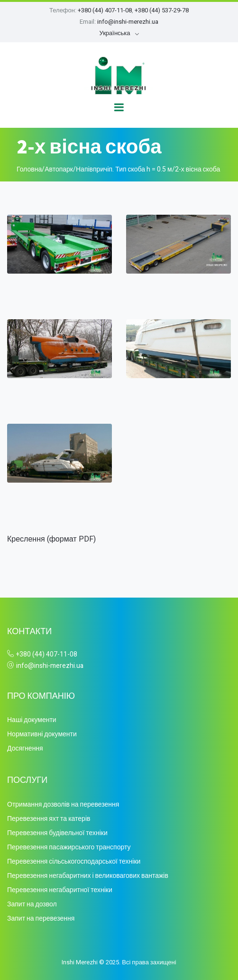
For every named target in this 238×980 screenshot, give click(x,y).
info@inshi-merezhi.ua (128, 22)
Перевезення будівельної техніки (57, 833)
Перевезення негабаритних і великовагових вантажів (88, 876)
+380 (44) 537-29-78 (162, 10)
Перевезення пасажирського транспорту (69, 847)
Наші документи (32, 720)
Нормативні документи (42, 734)
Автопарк (59, 169)
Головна (29, 169)
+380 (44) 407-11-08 (105, 10)
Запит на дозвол (32, 904)
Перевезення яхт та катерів (49, 819)
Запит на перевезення (41, 918)
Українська (114, 33)
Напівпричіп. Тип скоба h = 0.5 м (124, 169)
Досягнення (25, 748)
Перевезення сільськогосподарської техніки (74, 861)
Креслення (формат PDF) (51, 539)
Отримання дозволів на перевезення (63, 804)
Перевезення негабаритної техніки (60, 890)
